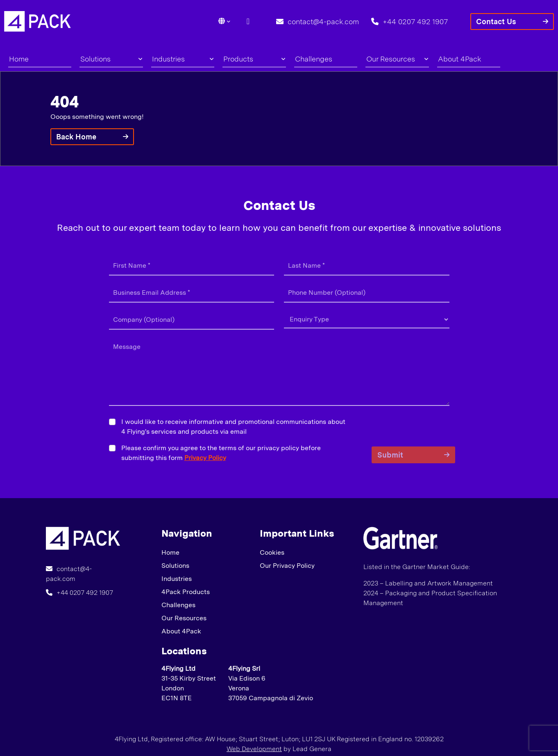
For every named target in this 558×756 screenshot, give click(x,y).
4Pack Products (186, 592)
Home (19, 59)
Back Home (76, 137)
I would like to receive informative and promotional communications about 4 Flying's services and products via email (233, 427)
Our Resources (397, 59)
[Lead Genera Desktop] (37, 21)
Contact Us (496, 22)
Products (254, 59)
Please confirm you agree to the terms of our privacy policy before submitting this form (221, 453)
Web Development (254, 749)
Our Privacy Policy (287, 566)
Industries (183, 59)
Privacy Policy (205, 458)
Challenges (314, 59)
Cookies (272, 552)
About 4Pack (460, 59)
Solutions (111, 59)
